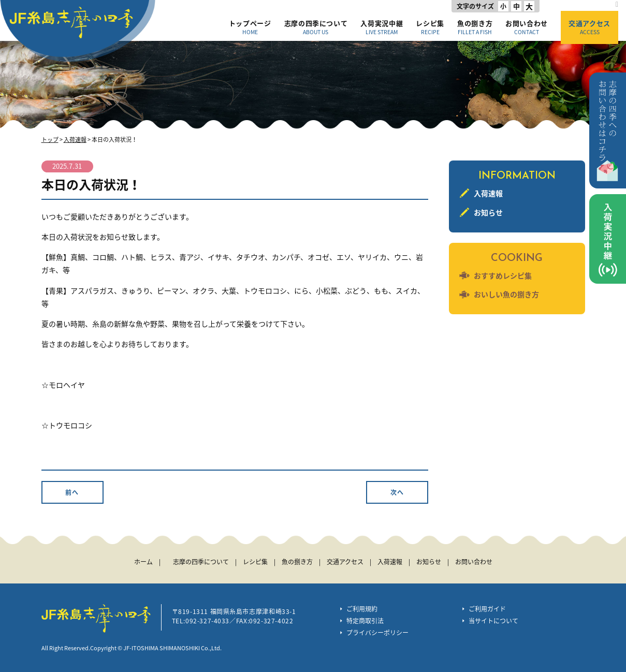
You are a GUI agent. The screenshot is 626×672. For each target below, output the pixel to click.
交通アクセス (589, 27)
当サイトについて (493, 621)
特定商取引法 (365, 621)
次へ (397, 492)
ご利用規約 (362, 609)
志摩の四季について (316, 27)
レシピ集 (430, 27)
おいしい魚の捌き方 (506, 294)
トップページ (250, 27)
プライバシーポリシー (377, 633)
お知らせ (488, 212)
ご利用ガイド (487, 609)
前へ (72, 492)
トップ (50, 140)
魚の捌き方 (475, 27)
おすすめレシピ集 (503, 275)
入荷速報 (75, 140)
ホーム (143, 562)
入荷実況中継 (382, 27)
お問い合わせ (527, 27)
